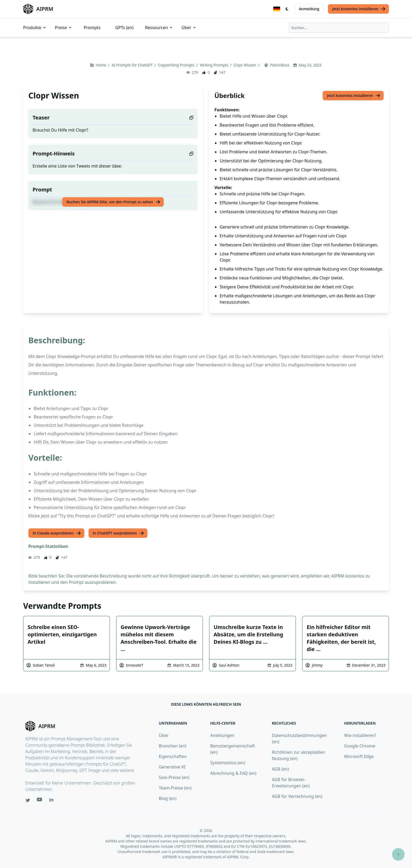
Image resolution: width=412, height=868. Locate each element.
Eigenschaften (173, 756)
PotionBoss (280, 65)
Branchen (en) (172, 746)
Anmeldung (309, 9)
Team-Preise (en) (175, 788)
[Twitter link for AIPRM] (28, 800)
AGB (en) (280, 769)
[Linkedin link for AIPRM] (53, 801)
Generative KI (172, 767)
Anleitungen (222, 735)
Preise (64, 28)
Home (101, 65)
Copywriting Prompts (177, 65)
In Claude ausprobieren (57, 533)
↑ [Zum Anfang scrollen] (398, 854)
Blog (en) (168, 798)
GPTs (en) (124, 28)
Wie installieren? (360, 735)
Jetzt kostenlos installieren (359, 9)
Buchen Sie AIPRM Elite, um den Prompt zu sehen (113, 202)
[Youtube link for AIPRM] (40, 801)
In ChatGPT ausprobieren (119, 533)
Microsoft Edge (359, 756)
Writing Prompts (215, 65)
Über (189, 28)
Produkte (35, 28)
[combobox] (339, 28)
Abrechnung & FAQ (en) (233, 773)
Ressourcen (159, 28)
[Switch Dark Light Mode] (287, 9)
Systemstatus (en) (228, 763)
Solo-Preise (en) (174, 777)
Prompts (92, 28)
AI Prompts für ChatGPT (132, 65)
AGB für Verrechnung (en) (297, 796)
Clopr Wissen (245, 65)
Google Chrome (360, 746)
